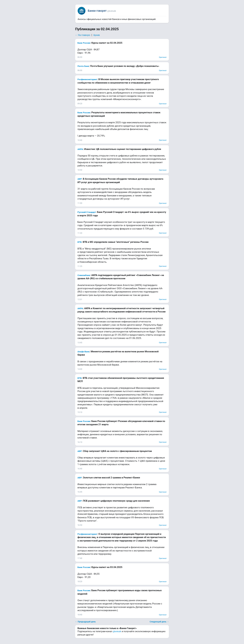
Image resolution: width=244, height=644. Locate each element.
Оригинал (163, 57)
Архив (96, 35)
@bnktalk (117, 631)
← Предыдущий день (85, 622)
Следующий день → (159, 622)
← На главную (83, 35)
